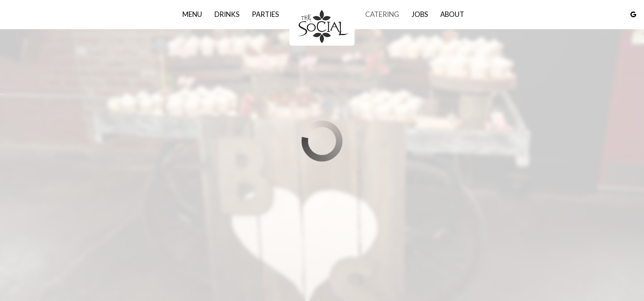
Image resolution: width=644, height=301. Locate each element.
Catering (382, 14)
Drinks (227, 14)
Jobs (420, 14)
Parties (265, 14)
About (452, 14)
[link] (322, 26)
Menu (192, 14)
